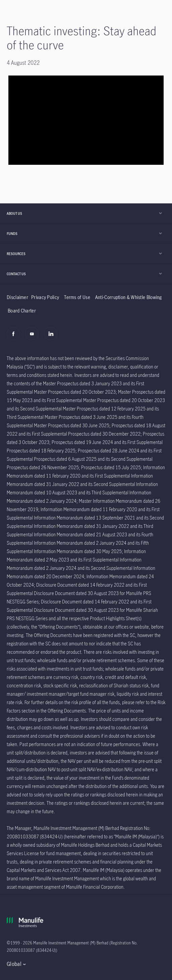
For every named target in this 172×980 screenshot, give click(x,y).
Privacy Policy (45, 297)
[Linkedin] (52, 337)
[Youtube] (34, 337)
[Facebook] (15, 337)
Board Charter (22, 311)
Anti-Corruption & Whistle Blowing (129, 297)
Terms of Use (77, 297)
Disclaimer (17, 297)
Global (14, 964)
